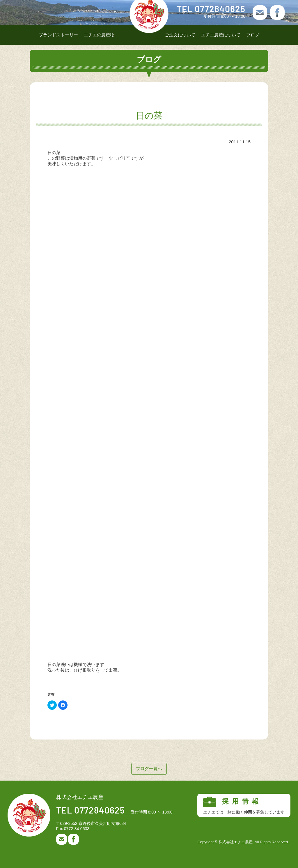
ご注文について (180, 35)
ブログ (253, 35)
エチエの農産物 (99, 35)
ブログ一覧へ (149, 768)
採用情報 (244, 806)
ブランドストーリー (58, 35)
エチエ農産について (221, 35)
